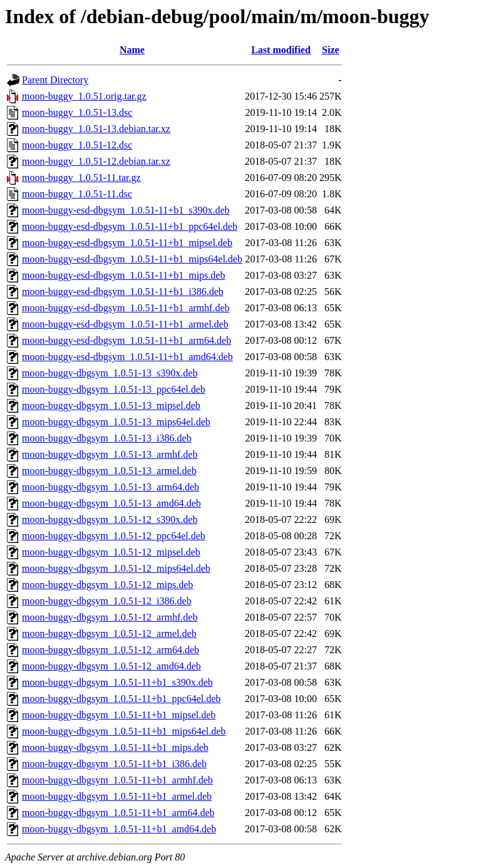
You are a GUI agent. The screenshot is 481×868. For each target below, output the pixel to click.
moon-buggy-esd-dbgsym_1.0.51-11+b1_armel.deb (125, 324)
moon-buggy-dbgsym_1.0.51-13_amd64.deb (111, 503)
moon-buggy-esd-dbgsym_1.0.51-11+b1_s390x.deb (126, 210)
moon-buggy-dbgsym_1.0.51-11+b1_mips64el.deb (124, 731)
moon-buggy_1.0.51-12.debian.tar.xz (96, 161)
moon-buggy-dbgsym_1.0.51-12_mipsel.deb (111, 552)
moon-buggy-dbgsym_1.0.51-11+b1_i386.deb (114, 764)
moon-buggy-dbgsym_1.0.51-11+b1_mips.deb (115, 747)
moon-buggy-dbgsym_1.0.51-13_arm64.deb (111, 487)
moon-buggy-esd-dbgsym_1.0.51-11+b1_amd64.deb (127, 357)
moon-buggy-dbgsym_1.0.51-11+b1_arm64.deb (118, 813)
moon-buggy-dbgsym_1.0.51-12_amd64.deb (111, 666)
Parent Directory (55, 80)
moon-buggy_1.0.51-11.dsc (77, 194)
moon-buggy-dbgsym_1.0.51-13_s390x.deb (110, 373)
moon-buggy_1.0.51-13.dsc (77, 112)
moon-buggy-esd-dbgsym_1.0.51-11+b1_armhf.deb (126, 308)
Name (132, 50)
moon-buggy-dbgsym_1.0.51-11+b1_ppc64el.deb (121, 699)
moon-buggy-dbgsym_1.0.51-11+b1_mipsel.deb (119, 715)
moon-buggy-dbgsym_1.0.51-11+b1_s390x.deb (117, 682)
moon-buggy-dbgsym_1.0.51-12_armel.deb (109, 633)
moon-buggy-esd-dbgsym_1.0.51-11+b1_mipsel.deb (127, 243)
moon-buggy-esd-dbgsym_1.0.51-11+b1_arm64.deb (127, 340)
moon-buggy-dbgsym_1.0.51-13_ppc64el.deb (114, 389)
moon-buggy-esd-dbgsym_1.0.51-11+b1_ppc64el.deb (130, 226)
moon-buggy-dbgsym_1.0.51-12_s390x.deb (110, 519)
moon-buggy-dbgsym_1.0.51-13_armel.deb (109, 471)
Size (331, 50)
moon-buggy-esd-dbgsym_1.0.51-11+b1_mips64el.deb (132, 259)
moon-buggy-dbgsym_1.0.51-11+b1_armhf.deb (117, 780)
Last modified (281, 50)
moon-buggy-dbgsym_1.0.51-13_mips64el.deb (116, 422)
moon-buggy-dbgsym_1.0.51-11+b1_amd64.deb (119, 829)
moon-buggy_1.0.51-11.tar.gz (81, 178)
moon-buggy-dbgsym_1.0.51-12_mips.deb (107, 585)
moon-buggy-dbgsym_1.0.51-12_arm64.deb (111, 650)
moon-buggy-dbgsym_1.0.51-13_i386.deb (107, 438)
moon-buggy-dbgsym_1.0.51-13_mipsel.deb (111, 406)
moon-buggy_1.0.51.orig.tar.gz (84, 96)
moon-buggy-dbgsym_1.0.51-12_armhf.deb (110, 617)
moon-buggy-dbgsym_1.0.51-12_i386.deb (107, 601)
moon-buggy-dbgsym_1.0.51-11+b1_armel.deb (117, 796)
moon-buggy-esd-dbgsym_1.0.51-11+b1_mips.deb (123, 275)
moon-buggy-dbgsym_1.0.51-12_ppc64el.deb (114, 536)
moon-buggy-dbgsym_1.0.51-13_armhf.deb (110, 454)
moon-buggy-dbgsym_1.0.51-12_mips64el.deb (116, 568)
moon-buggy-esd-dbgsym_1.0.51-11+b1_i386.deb (123, 292)
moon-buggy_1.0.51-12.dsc (77, 145)
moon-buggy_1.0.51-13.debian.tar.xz (96, 129)
